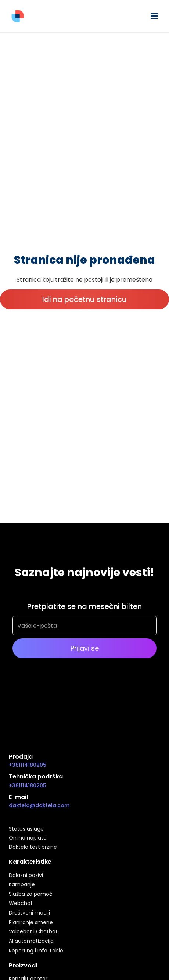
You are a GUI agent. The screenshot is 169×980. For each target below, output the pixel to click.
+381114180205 (28, 765)
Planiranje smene (31, 923)
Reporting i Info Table (36, 951)
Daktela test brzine (33, 847)
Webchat (21, 904)
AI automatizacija (31, 941)
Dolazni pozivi (26, 876)
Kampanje (22, 885)
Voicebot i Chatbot (33, 932)
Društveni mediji (29, 913)
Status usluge (26, 829)
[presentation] (68, 695)
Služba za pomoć (31, 894)
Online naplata (28, 838)
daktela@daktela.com (39, 805)
